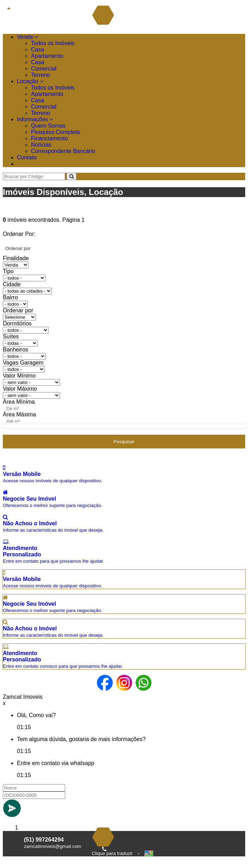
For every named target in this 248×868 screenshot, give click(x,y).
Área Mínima (19, 402)
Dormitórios (17, 323)
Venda (27, 37)
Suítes (11, 337)
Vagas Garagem (23, 363)
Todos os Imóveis (53, 43)
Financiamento (49, 138)
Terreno (41, 75)
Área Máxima (19, 414)
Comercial (44, 69)
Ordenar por (18, 310)
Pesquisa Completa (55, 132)
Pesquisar (124, 442)
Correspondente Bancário (63, 151)
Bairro (10, 297)
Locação (30, 81)
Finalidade (16, 258)
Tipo (8, 271)
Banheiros (15, 350)
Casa (38, 50)
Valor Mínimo (19, 376)
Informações (35, 119)
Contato (27, 157)
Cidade (12, 284)
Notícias (41, 145)
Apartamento (47, 56)
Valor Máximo (20, 389)
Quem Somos (48, 126)
